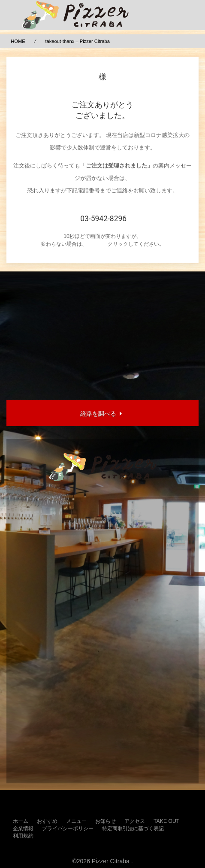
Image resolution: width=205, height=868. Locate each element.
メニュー (76, 821)
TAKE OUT (166, 821)
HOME (18, 41)
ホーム (21, 821)
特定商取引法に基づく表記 (133, 828)
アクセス (135, 821)
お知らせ (106, 821)
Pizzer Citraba (111, 861)
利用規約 (23, 836)
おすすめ (47, 821)
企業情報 (23, 828)
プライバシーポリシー (68, 828)
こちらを (97, 244)
